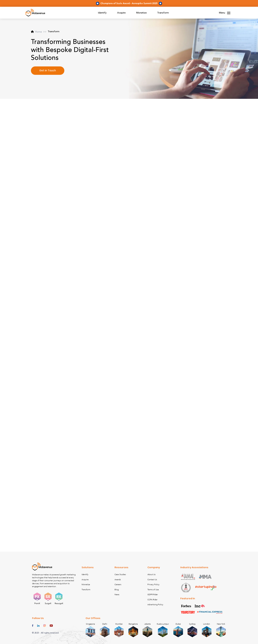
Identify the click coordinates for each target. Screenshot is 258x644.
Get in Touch (48, 70)
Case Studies (120, 574)
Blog (117, 590)
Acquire (121, 13)
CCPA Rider (152, 600)
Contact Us (152, 580)
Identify (102, 13)
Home (36, 32)
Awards (118, 580)
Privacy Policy (153, 584)
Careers (118, 584)
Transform (163, 13)
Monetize (141, 13)
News (117, 595)
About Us (151, 574)
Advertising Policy (155, 605)
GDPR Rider (153, 595)
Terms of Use (153, 590)
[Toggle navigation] (229, 13)
